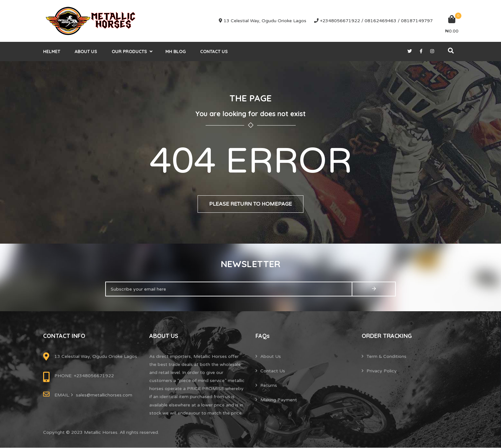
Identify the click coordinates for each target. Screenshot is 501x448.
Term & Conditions (386, 356)
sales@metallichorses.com (104, 395)
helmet (52, 51)
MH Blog (176, 51)
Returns (269, 385)
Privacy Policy (382, 371)
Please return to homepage (250, 204)
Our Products (129, 51)
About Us (86, 51)
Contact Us (214, 51)
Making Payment (279, 400)
